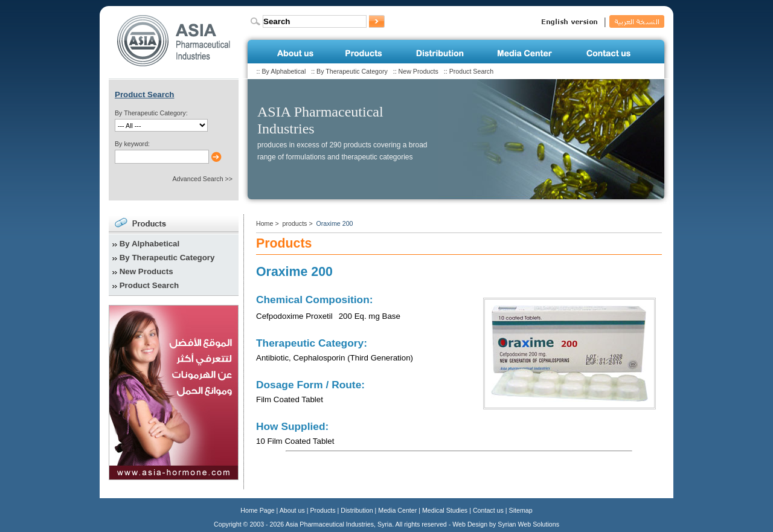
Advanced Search (197, 179)
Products (323, 510)
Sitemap (521, 510)
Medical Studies (445, 510)
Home (265, 223)
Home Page (257, 510)
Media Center (397, 510)
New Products (419, 71)
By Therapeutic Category (352, 71)
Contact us (488, 510)
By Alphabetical (284, 71)
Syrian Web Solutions (528, 524)
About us (292, 510)
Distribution (357, 510)
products (295, 223)
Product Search (471, 71)
